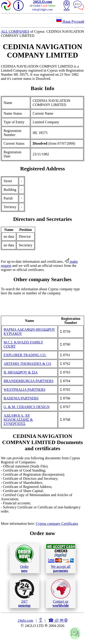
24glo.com (25, 620)
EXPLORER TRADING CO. (25, 355)
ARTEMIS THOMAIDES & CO (27, 364)
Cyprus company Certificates (57, 524)
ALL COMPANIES (15, 32)
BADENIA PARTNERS (21, 398)
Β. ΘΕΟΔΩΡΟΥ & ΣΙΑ (21, 372)
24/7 (24, 593)
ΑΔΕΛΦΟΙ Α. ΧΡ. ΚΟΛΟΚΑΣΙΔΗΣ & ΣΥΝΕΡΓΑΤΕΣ (18, 420)
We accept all (61, 558)
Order (24, 558)
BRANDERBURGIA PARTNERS (29, 381)
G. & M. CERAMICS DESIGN (27, 407)
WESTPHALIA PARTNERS (25, 390)
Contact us (61, 593)
